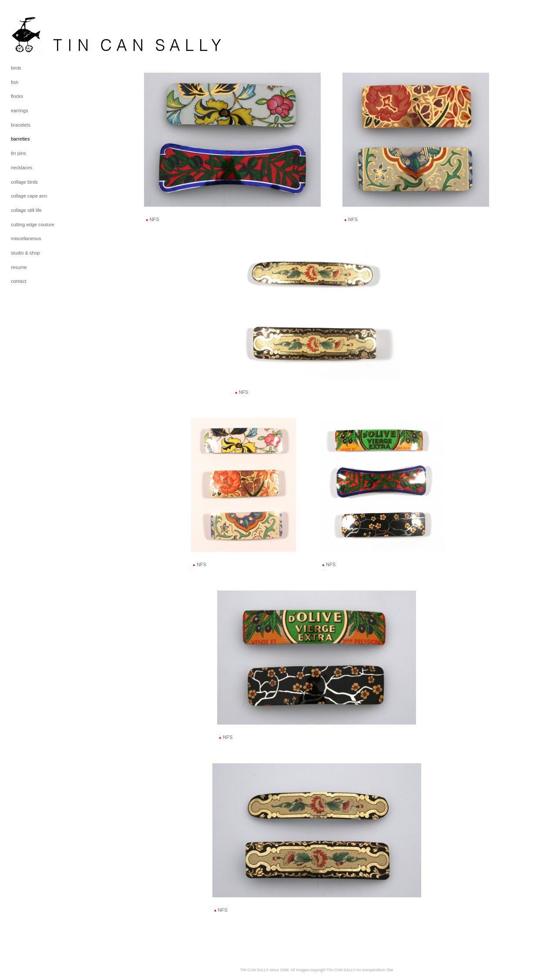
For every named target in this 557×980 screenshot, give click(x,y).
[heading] (33, 34)
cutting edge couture (33, 225)
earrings (20, 111)
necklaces (22, 168)
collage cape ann (29, 196)
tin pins (18, 153)
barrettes (20, 139)
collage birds (24, 182)
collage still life (26, 210)
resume (19, 267)
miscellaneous (26, 238)
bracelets (21, 125)
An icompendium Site (374, 970)
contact (18, 281)
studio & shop (25, 253)
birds (16, 68)
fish (15, 82)
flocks (17, 96)
